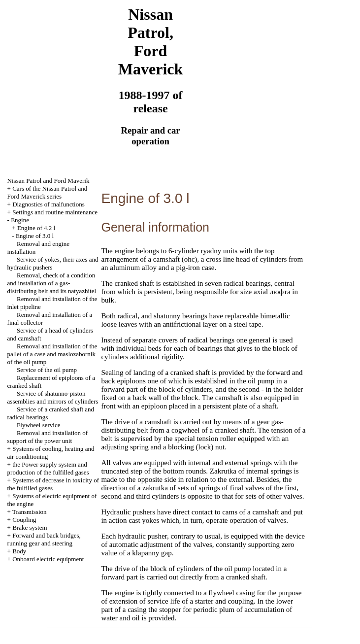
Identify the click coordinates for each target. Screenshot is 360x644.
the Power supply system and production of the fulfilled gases (48, 468)
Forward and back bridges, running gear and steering (44, 539)
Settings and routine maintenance (55, 212)
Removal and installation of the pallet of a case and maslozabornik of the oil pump (52, 354)
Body (19, 551)
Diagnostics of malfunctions (49, 204)
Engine (20, 220)
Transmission (30, 512)
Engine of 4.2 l (36, 228)
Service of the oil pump (47, 370)
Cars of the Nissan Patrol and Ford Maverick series (48, 192)
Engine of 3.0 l (35, 236)
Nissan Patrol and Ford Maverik (49, 181)
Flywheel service (38, 425)
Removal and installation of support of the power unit (48, 437)
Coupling (24, 520)
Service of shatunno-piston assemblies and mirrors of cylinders (53, 397)
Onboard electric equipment (48, 559)
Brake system (30, 527)
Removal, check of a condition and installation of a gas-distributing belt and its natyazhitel (52, 283)
